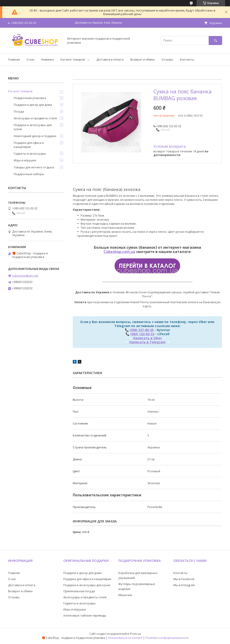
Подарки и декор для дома (33, 105)
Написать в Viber (147, 338)
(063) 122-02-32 (142, 334)
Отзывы (167, 59)
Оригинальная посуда (79, 591)
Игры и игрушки (25, 160)
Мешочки (125, 595)
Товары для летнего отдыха (34, 167)
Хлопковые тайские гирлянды (85, 615)
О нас (30, 59)
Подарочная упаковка (30, 98)
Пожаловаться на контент (125, 638)
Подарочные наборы (29, 174)
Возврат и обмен (143, 59)
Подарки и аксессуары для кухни (33, 127)
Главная (14, 59)
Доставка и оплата (110, 59)
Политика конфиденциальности (167, 638)
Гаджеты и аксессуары (30, 154)
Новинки (47, 59)
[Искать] (215, 40)
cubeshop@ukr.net (25, 276)
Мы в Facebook (184, 579)
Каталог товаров (73, 59)
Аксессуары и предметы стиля (35, 118)
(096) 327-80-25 (142, 330)
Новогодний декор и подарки (35, 136)
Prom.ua (135, 634)
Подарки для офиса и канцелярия (29, 145)
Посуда (19, 111)
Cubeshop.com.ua (119, 252)
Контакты (187, 59)
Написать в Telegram (147, 342)
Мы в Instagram (184, 585)
